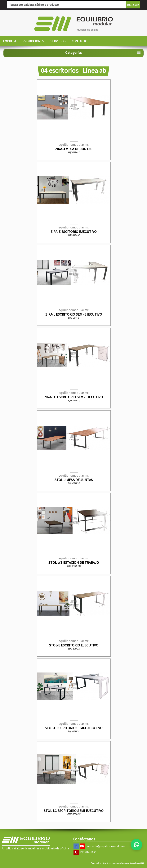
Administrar (96, 863)
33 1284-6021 (88, 852)
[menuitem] (10, 41)
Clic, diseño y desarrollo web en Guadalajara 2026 (123, 863)
